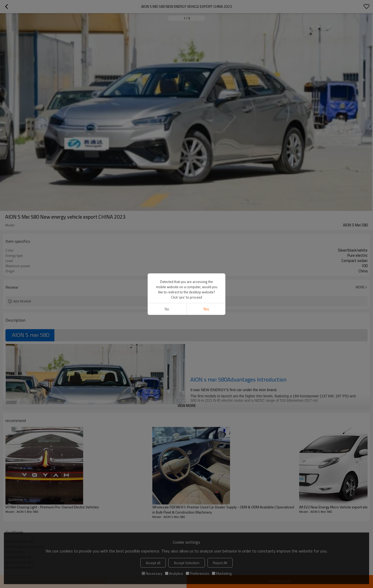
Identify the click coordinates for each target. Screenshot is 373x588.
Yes (206, 309)
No (167, 309)
